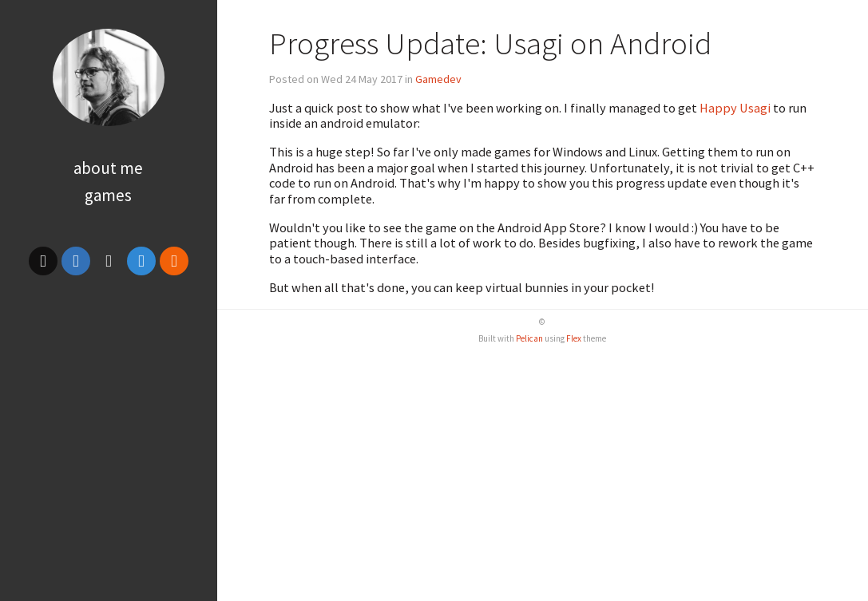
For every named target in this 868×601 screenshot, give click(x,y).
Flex (574, 338)
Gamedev (438, 79)
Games (108, 195)
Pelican (529, 338)
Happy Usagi (735, 108)
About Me (108, 168)
